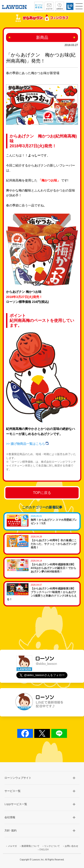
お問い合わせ (71, 846)
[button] (79, 6)
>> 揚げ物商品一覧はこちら (27, 444)
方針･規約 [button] (11, 831)
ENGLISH (44, 850)
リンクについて (52, 846)
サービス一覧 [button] (13, 791)
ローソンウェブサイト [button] (18, 778)
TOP (76, 756)
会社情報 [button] (10, 817)
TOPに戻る (42, 493)
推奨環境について (30, 846)
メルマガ (12, 846)
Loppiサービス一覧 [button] (16, 804)
